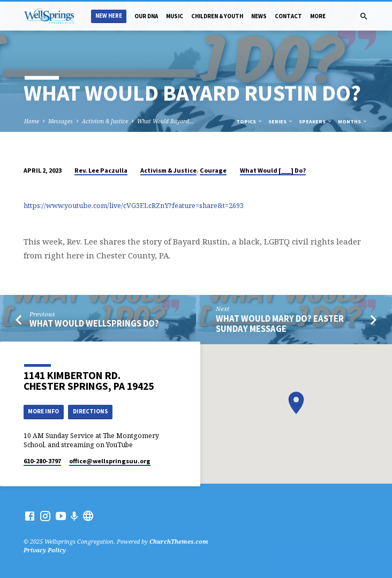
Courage (213, 170)
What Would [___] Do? (273, 170)
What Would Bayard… (165, 121)
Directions (91, 411)
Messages (61, 121)
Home (32, 121)
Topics (250, 121)
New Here (109, 16)
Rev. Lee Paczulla (101, 170)
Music (175, 16)
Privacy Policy (45, 550)
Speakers (316, 121)
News (259, 16)
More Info (43, 411)
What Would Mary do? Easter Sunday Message (280, 324)
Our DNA (146, 16)
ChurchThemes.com (179, 541)
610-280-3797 (42, 461)
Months (353, 121)
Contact (288, 16)
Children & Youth (217, 16)
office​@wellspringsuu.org (110, 461)
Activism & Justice (105, 121)
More (318, 16)
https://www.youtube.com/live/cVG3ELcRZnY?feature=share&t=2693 (134, 205)
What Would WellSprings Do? (94, 324)
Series (281, 121)
